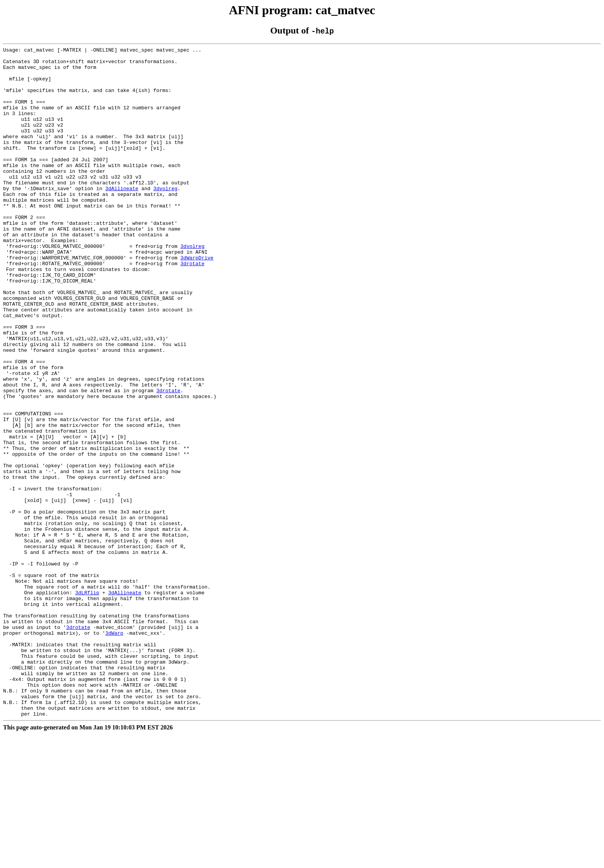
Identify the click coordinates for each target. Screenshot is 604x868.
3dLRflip (87, 702)
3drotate (192, 307)
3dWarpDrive (197, 300)
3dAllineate (122, 217)
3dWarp (114, 751)
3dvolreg (165, 217)
